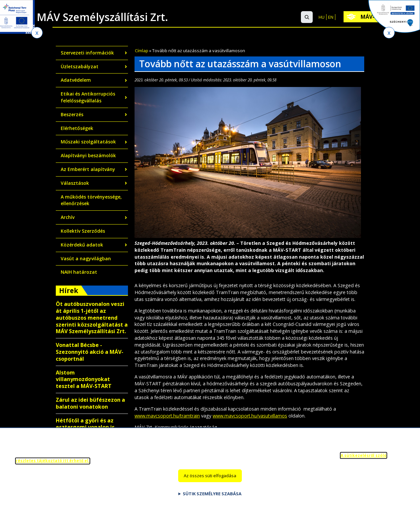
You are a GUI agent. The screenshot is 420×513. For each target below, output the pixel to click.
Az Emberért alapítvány (88, 169)
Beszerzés (72, 114)
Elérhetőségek (77, 128)
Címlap (142, 51)
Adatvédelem (76, 80)
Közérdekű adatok (82, 245)
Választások (75, 183)
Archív (68, 217)
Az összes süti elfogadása (210, 480)
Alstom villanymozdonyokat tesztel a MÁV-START (84, 379)
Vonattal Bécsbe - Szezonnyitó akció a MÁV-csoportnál (90, 352)
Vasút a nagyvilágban (86, 258)
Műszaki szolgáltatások (88, 142)
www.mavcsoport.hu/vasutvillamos (250, 416)
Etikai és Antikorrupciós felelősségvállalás (88, 97)
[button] (307, 17)
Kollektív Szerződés (83, 231)
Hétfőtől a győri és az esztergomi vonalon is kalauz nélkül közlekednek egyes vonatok (91, 431)
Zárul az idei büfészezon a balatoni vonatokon (90, 403)
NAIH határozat (79, 272)
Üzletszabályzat (80, 66)
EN (331, 17)
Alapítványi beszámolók (88, 155)
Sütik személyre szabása (212, 498)
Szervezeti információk (87, 53)
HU (322, 17)
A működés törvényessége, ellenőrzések (91, 200)
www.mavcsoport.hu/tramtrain (167, 416)
